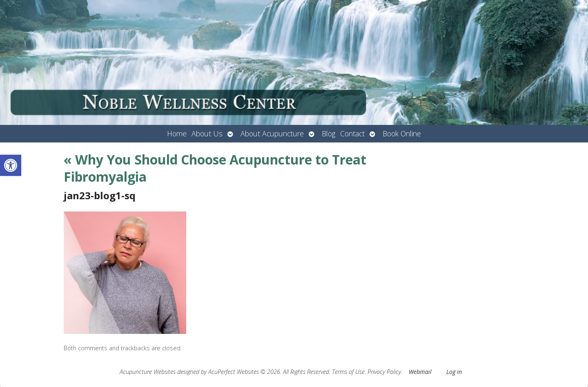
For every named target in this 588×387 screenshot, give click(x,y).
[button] (11, 165)
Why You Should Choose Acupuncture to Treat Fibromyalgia (215, 168)
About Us (207, 133)
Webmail (420, 372)
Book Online (402, 133)
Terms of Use (348, 372)
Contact (352, 133)
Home (177, 133)
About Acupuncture (272, 133)
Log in (454, 372)
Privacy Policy (384, 372)
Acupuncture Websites (148, 372)
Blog (329, 133)
